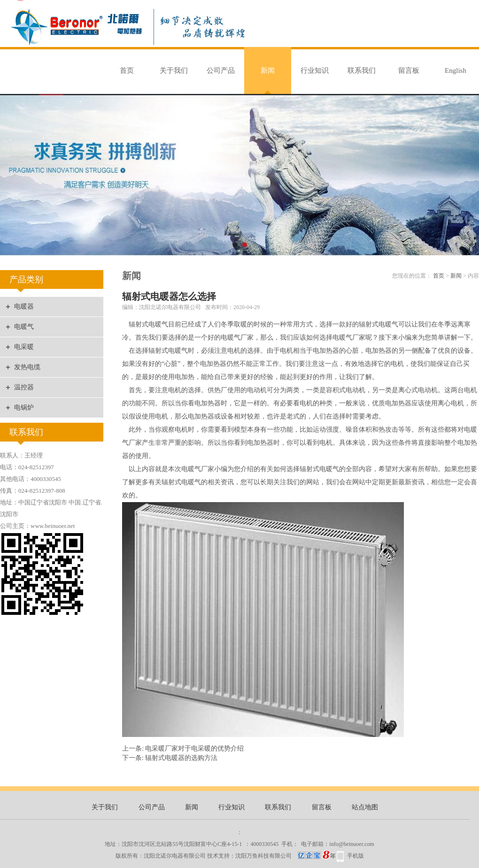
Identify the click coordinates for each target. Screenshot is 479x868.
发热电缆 (27, 367)
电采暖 (24, 347)
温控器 (24, 387)
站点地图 (365, 807)
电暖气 (24, 327)
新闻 (268, 70)
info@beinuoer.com (352, 844)
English (456, 70)
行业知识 (315, 70)
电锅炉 (24, 407)
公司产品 (221, 70)
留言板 (409, 70)
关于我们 (174, 70)
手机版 (355, 856)
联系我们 (362, 70)
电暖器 (24, 306)
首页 (127, 70)
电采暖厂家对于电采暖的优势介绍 (194, 748)
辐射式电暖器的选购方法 (181, 758)
